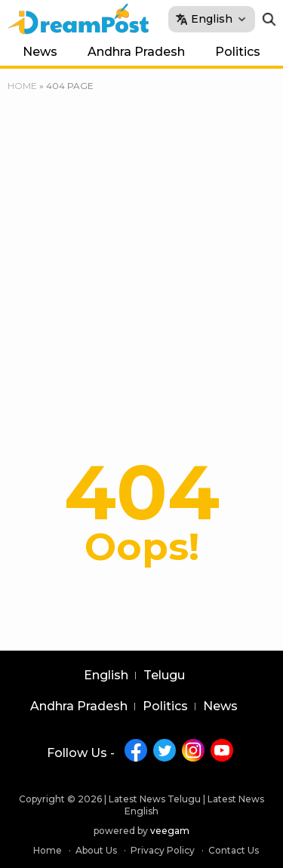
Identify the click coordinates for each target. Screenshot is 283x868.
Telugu (164, 676)
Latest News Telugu (155, 799)
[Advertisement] (141, 243)
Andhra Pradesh (136, 52)
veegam (170, 831)
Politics (238, 52)
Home (22, 86)
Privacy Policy (163, 850)
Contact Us (234, 850)
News (40, 52)
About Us (96, 850)
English (106, 676)
